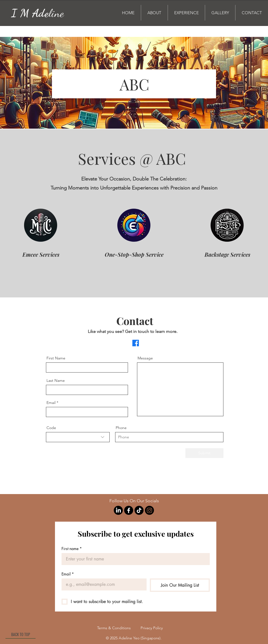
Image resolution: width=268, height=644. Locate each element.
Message (145, 358)
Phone (121, 428)
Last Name (56, 380)
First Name (56, 358)
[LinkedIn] (118, 510)
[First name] (134, 559)
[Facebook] (136, 343)
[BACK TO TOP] (21, 634)
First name (72, 549)
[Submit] (204, 453)
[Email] (102, 584)
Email (51, 403)
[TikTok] (139, 510)
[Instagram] (149, 510)
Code (51, 428)
